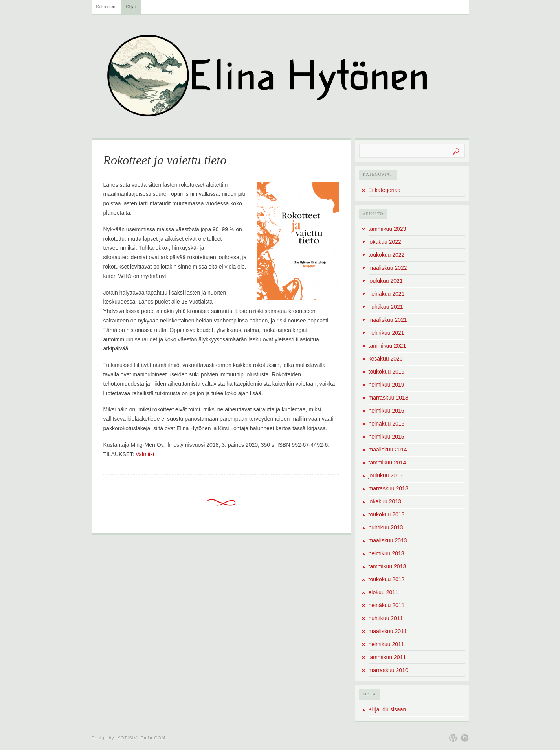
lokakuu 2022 (385, 242)
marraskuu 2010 (388, 670)
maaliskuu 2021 (388, 320)
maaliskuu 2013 (388, 540)
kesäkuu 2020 (386, 359)
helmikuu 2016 (386, 411)
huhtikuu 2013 (386, 527)
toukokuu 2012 (387, 579)
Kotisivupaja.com (142, 738)
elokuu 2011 (384, 592)
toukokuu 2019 (387, 372)
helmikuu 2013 (386, 553)
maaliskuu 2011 (388, 631)
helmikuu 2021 (386, 333)
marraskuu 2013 (388, 488)
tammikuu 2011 (387, 657)
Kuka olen (106, 7)
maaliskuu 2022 (388, 268)
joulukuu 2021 (386, 281)
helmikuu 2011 (386, 644)
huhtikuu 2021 (386, 307)
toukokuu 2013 (387, 514)
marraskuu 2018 (388, 398)
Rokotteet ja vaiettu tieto (165, 160)
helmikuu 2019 (386, 385)
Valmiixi (145, 454)
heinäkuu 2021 (387, 294)
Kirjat (131, 7)
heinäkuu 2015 (387, 424)
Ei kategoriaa (385, 190)
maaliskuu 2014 (388, 450)
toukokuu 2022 (387, 255)
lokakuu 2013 (385, 501)
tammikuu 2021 (387, 346)
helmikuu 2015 (386, 437)
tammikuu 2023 (387, 229)
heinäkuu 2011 (387, 605)
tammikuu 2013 (387, 566)
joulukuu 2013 (386, 475)
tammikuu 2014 (387, 463)
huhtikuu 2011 (386, 618)
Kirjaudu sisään (387, 709)
